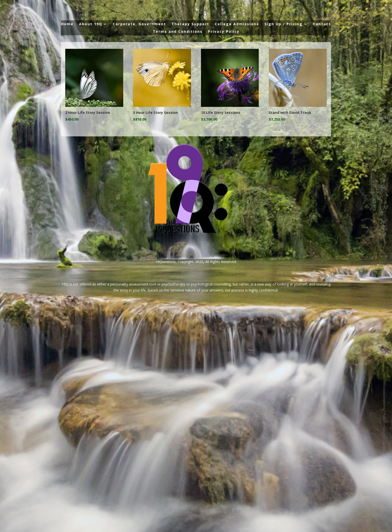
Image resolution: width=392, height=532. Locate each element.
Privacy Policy (224, 32)
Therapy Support (190, 24)
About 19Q (91, 24)
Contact (322, 24)
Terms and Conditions (178, 32)
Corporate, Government (139, 24)
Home (67, 24)
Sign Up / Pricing (283, 24)
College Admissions (237, 24)
